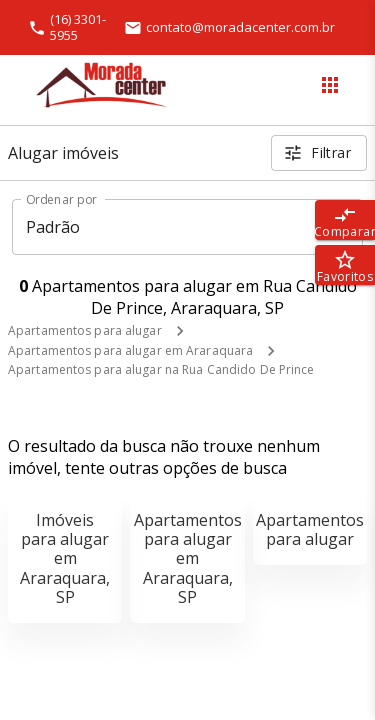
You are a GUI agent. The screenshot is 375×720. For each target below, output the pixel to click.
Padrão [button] (53, 227)
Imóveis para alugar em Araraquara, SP (65, 558)
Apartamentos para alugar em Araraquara (130, 350)
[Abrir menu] (330, 85)
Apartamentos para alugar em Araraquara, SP (188, 558)
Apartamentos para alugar (85, 330)
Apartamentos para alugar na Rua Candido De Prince (161, 369)
